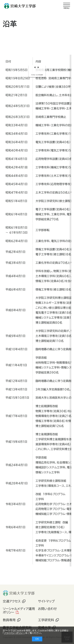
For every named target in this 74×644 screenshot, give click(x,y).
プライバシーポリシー (14, 633)
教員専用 (9, 620)
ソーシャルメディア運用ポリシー (19, 611)
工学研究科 (46, 620)
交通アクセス (12, 601)
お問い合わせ (47, 609)
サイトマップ (46, 601)
